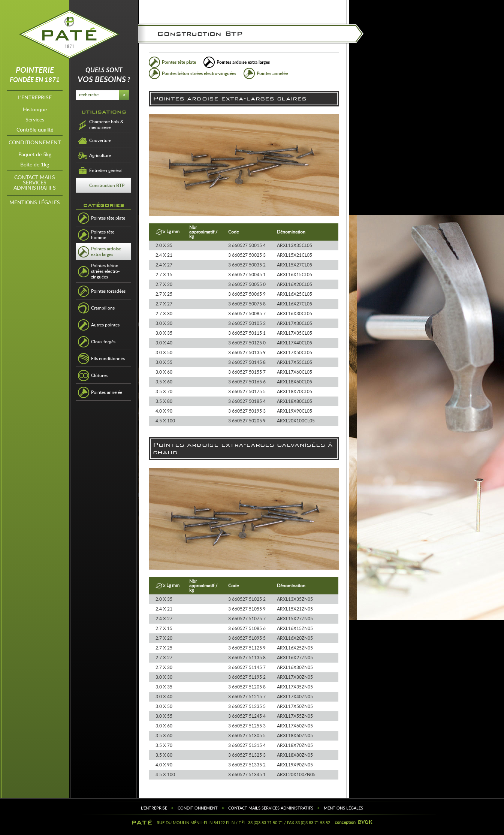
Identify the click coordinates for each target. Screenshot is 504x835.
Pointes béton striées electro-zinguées (199, 73)
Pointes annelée (272, 73)
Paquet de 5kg (35, 155)
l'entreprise (35, 98)
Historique (35, 110)
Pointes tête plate (179, 62)
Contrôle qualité (35, 130)
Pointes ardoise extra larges (243, 62)
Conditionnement (35, 143)
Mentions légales (35, 203)
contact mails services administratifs (35, 183)
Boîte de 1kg (35, 165)
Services (35, 120)
